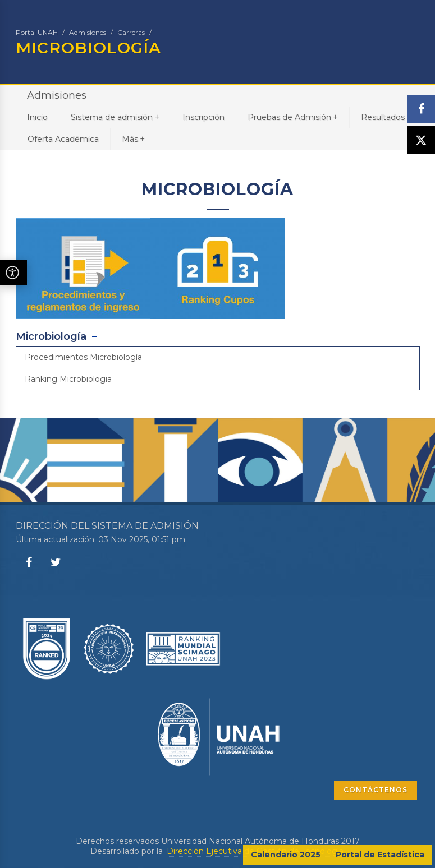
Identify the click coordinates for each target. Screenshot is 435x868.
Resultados (383, 117)
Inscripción (203, 117)
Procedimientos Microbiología (83, 357)
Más (133, 139)
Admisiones (88, 32)
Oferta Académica (63, 139)
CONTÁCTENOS (376, 790)
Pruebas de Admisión (293, 117)
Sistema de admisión (115, 117)
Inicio (37, 117)
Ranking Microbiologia (68, 379)
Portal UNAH (37, 32)
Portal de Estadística (380, 855)
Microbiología (51, 336)
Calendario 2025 (286, 855)
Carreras (131, 32)
